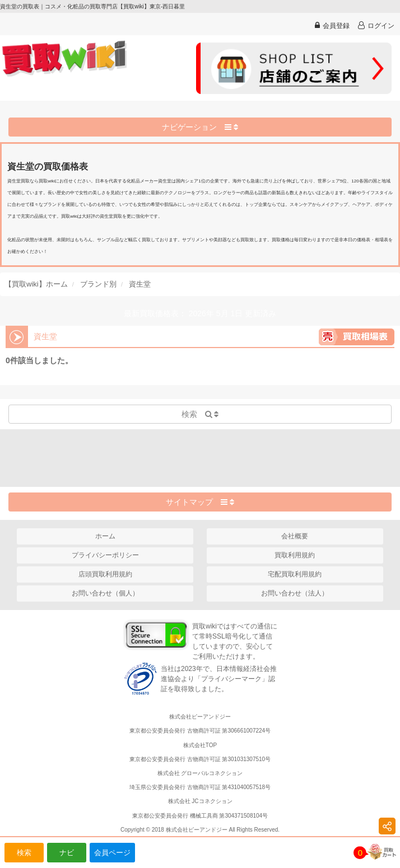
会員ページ (112, 853)
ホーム (105, 536)
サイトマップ (200, 502)
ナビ (67, 853)
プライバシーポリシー (105, 555)
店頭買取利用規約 (105, 574)
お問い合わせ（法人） (295, 593)
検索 (24, 853)
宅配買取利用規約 (295, 574)
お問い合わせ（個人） (105, 593)
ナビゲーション (200, 127)
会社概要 (295, 536)
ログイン (376, 25)
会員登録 (332, 25)
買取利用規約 (295, 555)
